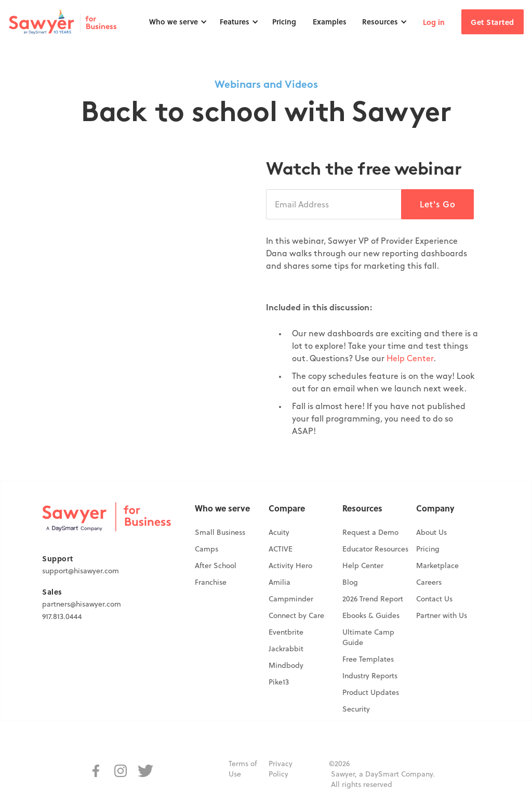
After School (216, 566)
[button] (178, 22)
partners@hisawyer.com (82, 604)
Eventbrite (286, 632)
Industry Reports (370, 676)
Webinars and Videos (266, 85)
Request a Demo (370, 532)
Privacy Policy (281, 769)
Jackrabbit (286, 649)
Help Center (410, 359)
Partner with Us (442, 615)
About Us (431, 532)
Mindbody (286, 665)
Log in (434, 22)
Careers (429, 582)
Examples (330, 22)
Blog (350, 582)
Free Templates (368, 659)
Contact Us (434, 599)
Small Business (220, 532)
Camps (207, 549)
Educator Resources (375, 549)
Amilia (280, 582)
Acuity (279, 532)
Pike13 (279, 682)
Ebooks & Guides (371, 615)
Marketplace (437, 566)
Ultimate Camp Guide (368, 637)
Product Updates (371, 692)
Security (356, 709)
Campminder (291, 599)
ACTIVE (281, 549)
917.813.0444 (62, 616)
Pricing (284, 22)
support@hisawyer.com (81, 571)
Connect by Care (296, 615)
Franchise (211, 582)
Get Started (493, 22)
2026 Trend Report (373, 599)
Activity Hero (290, 566)
